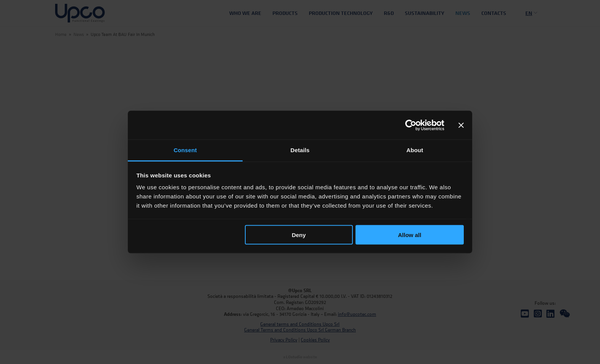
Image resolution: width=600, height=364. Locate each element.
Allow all (410, 235)
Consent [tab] (185, 150)
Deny (299, 235)
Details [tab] (300, 150)
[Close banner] (461, 125)
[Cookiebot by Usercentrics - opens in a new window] (411, 125)
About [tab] (415, 150)
